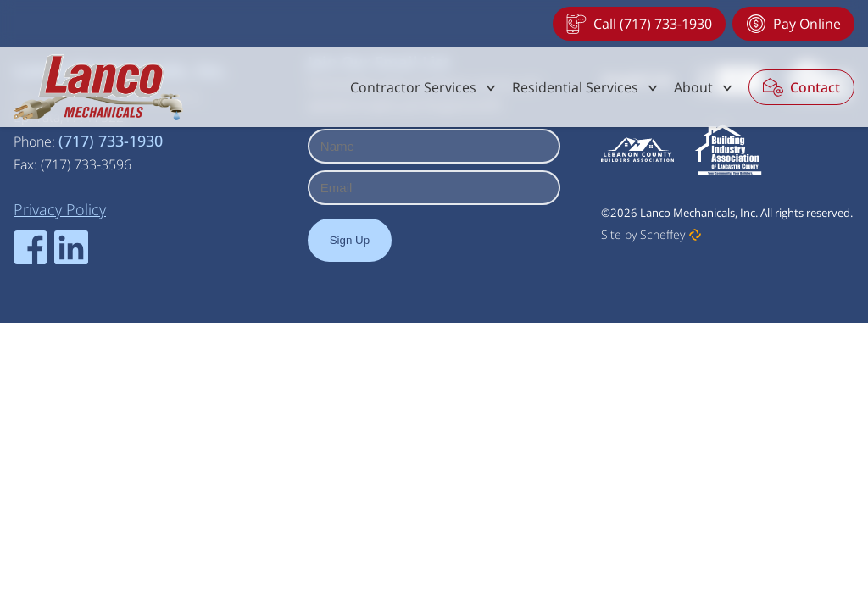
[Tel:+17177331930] (639, 24)
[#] (424, 87)
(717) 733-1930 (111, 141)
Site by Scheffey (643, 234)
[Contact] (801, 87)
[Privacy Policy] (60, 209)
